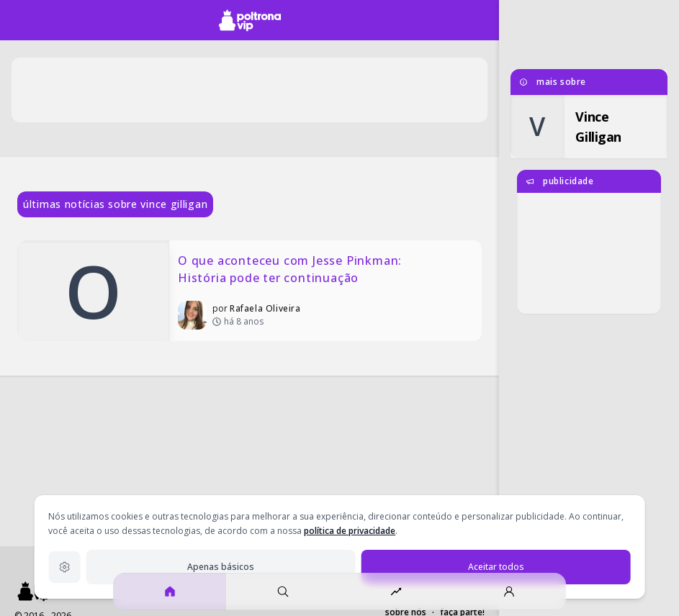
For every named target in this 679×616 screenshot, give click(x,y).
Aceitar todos (496, 567)
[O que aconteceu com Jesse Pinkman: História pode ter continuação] (249, 291)
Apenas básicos (221, 567)
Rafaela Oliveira (265, 308)
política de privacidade (350, 531)
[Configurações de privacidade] (64, 567)
